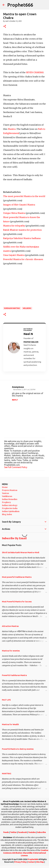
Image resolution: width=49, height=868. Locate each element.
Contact (31, 862)
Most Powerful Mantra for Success (17, 602)
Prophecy (6, 502)
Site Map (40, 862)
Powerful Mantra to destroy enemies (18, 749)
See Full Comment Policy (16, 467)
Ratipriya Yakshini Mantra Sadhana (22, 238)
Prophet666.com (31, 342)
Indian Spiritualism (11, 511)
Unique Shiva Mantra (14, 213)
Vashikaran (7, 496)
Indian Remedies (10, 499)
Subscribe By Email (14, 538)
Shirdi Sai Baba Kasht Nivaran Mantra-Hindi (21, 552)
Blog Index (7, 514)
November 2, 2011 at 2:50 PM (24, 389)
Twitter (13, 832)
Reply (15, 400)
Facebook (22, 832)
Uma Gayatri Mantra (14, 255)
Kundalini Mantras (12, 308)
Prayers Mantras (10, 490)
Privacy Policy (20, 862)
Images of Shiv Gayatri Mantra (19, 205)
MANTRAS (7, 774)
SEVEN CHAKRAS (35, 72)
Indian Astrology (10, 505)
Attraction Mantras (10, 626)
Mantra (12, 129)
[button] (5, 26)
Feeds (6, 832)
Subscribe (41, 832)
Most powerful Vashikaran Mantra (17, 577)
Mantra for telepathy (14, 226)
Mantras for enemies (11, 651)
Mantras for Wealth (10, 724)
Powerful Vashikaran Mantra (14, 675)
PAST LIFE (6, 700)
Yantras (5, 493)
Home (5, 487)
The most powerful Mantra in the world (24, 196)
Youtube (32, 832)
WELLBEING (27, 308)
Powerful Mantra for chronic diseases (23, 259)
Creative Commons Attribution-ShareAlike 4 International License (26, 853)
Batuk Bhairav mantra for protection (22, 230)
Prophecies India (10, 508)
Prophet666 (20, 5)
